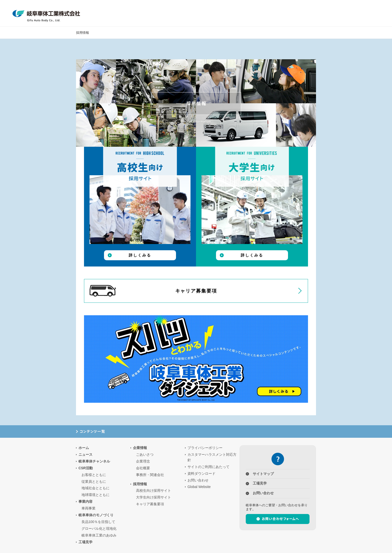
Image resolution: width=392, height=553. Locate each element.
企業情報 (272, 13)
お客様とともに (94, 475)
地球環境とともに (95, 495)
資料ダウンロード (201, 474)
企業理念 (143, 461)
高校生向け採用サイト (153, 491)
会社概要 (143, 468)
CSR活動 (207, 13)
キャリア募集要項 (153, 291)
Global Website (199, 487)
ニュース (338, 13)
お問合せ (359, 13)
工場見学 (316, 13)
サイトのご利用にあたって (208, 467)
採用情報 (294, 13)
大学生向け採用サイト (153, 497)
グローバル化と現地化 (99, 529)
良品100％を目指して (98, 522)
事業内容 (229, 13)
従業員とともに (94, 482)
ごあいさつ (145, 455)
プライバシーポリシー (205, 448)
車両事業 (88, 508)
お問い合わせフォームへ (278, 519)
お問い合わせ (198, 480)
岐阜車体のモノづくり (251, 13)
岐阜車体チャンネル (94, 461)
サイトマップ (263, 474)
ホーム (84, 448)
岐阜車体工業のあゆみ (99, 535)
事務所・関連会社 (150, 475)
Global (381, 13)
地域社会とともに (95, 488)
